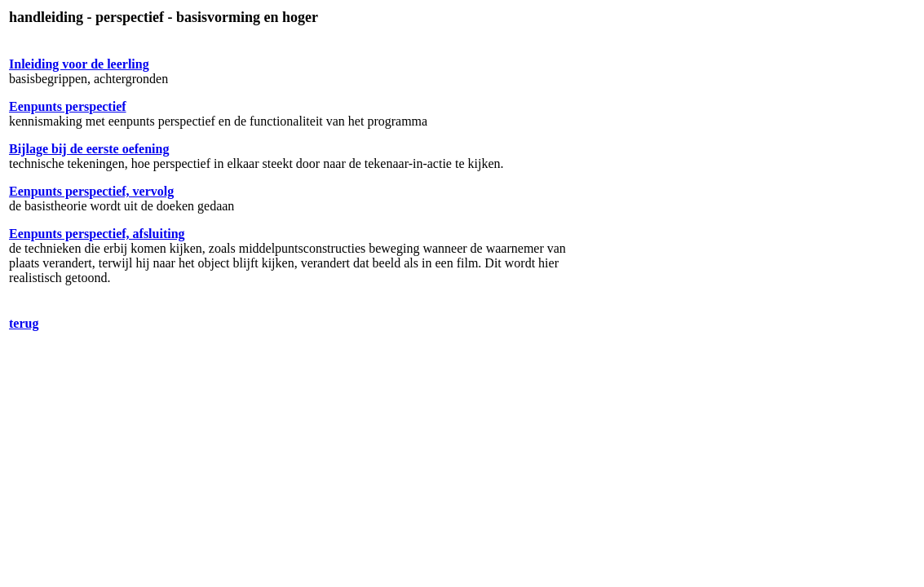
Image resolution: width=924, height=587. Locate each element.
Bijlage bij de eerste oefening (89, 149)
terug (24, 323)
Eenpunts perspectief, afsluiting (97, 234)
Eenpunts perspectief (68, 106)
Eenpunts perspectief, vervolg (91, 191)
